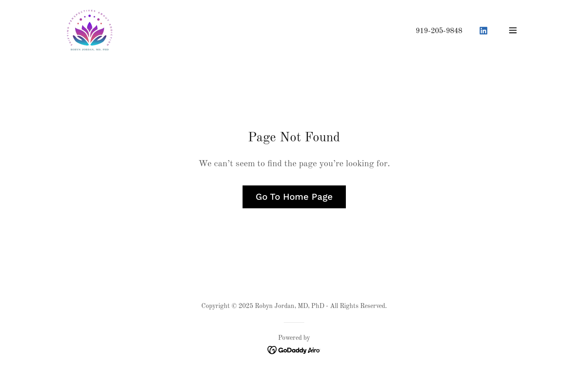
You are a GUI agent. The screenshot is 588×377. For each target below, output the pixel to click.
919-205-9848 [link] (439, 31)
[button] (513, 30)
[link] (90, 30)
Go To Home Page (294, 197)
